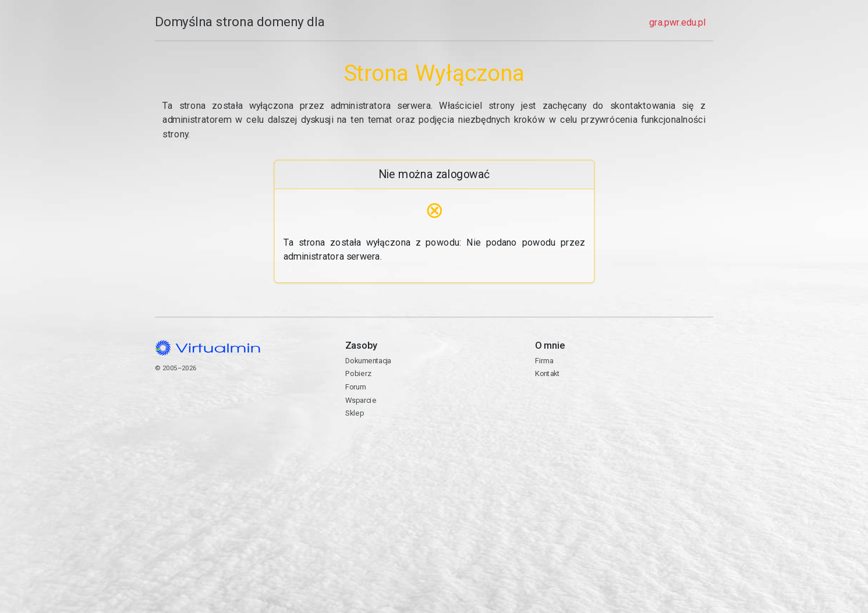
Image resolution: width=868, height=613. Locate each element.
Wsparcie (360, 400)
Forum (355, 387)
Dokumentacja (368, 361)
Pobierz (358, 373)
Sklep (354, 413)
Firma (544, 361)
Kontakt (624, 412)
